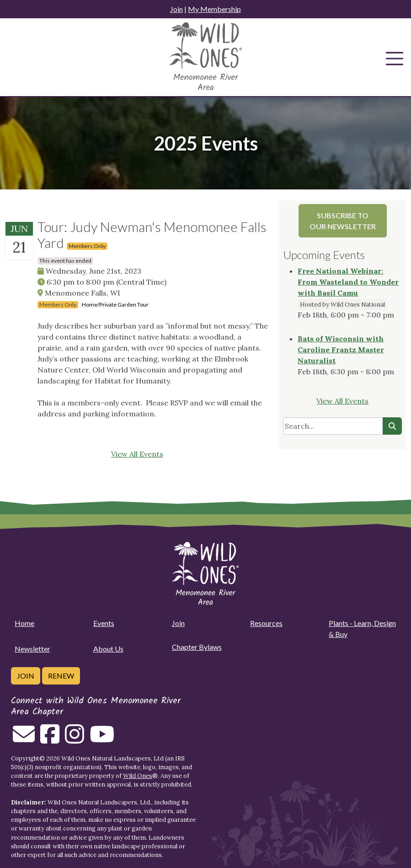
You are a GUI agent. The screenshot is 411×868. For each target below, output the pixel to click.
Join (176, 9)
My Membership (214, 9)
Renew (61, 676)
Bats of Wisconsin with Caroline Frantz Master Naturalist (341, 350)
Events (104, 623)
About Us (108, 649)
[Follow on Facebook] (50, 739)
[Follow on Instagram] (75, 739)
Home (24, 623)
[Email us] (24, 739)
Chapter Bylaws (197, 647)
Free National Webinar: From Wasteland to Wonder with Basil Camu (348, 282)
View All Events (137, 454)
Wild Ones (138, 776)
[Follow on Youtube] (102, 739)
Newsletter (32, 649)
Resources (266, 623)
